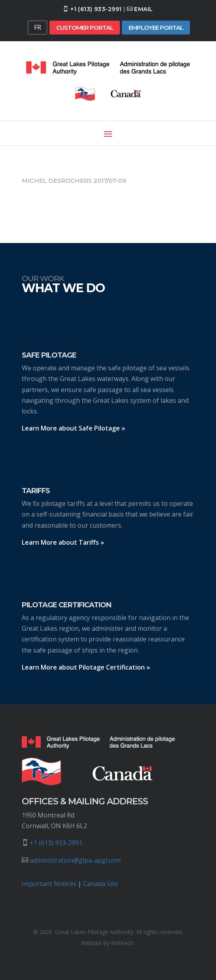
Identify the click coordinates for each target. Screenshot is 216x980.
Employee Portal (156, 28)
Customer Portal (85, 28)
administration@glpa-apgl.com (75, 860)
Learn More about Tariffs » (63, 542)
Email (143, 9)
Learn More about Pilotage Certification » (86, 667)
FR (38, 27)
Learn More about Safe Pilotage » (73, 428)
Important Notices (49, 884)
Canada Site (100, 884)
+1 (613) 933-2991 (96, 9)
